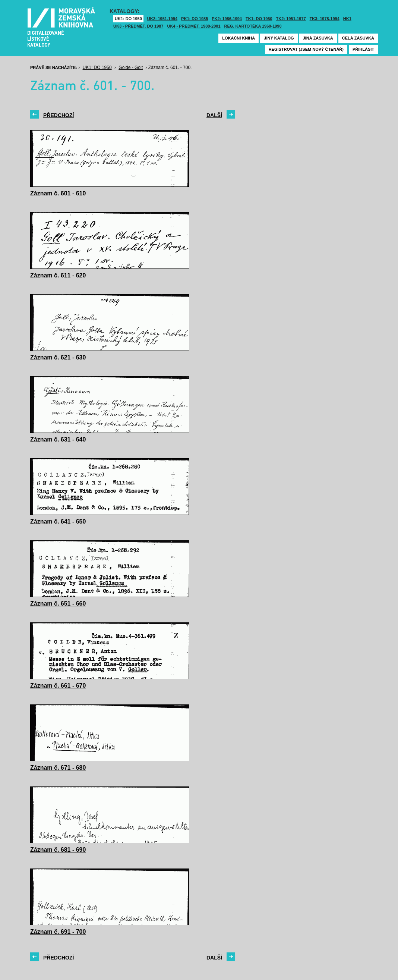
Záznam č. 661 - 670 (58, 686)
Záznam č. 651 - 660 (58, 604)
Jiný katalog (279, 38)
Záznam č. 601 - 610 (58, 193)
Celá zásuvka (358, 38)
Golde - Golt (131, 67)
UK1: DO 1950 (128, 19)
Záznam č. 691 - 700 (58, 932)
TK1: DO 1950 (259, 19)
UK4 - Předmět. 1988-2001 (194, 26)
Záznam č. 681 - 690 (58, 850)
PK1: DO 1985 (195, 19)
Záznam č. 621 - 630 (58, 357)
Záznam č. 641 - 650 (58, 522)
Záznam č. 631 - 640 (58, 439)
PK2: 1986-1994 (227, 19)
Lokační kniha (239, 38)
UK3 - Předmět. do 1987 (138, 26)
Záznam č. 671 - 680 (58, 768)
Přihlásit (363, 49)
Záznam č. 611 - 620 (58, 275)
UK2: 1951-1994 (162, 19)
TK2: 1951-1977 (291, 19)
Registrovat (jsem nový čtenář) (306, 49)
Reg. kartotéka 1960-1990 (253, 26)
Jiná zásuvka (318, 38)
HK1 (347, 19)
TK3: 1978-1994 (325, 19)
